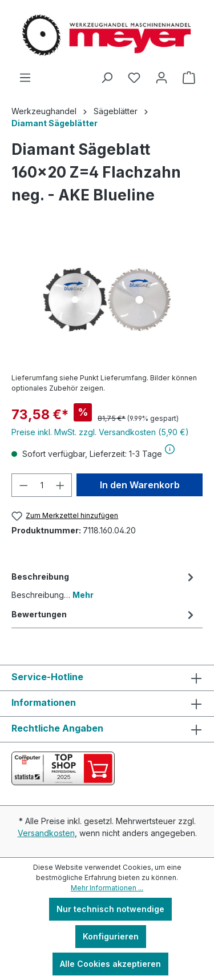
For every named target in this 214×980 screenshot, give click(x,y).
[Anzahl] (42, 485)
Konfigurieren (111, 936)
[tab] (104, 585)
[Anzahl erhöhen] (60, 485)
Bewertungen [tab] (104, 614)
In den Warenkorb (140, 485)
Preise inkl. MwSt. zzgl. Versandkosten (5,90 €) (100, 432)
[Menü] (25, 78)
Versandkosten (46, 833)
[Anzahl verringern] (23, 485)
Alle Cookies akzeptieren (110, 964)
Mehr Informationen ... (107, 888)
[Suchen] (107, 78)
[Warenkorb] (189, 78)
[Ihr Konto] (161, 78)
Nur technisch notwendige (110, 909)
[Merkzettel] (134, 78)
